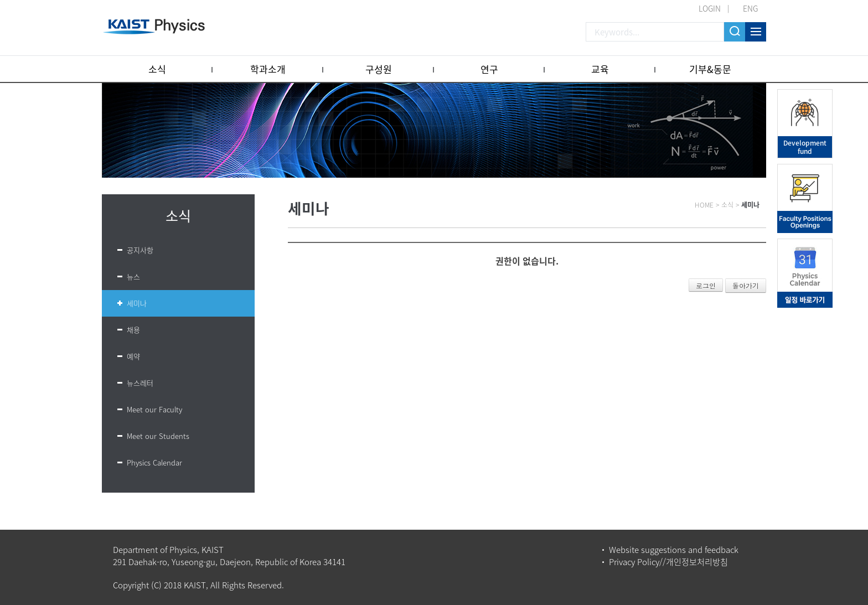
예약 (133, 356)
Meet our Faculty (154, 409)
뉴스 (133, 276)
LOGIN (710, 8)
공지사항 (140, 250)
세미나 (137, 303)
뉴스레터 (140, 383)
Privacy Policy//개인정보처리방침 (668, 562)
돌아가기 (746, 285)
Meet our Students (158, 436)
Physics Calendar (154, 462)
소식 (157, 69)
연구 (489, 69)
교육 (600, 69)
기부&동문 (710, 69)
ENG (750, 8)
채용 (133, 330)
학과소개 (268, 69)
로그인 (706, 285)
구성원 (379, 69)
